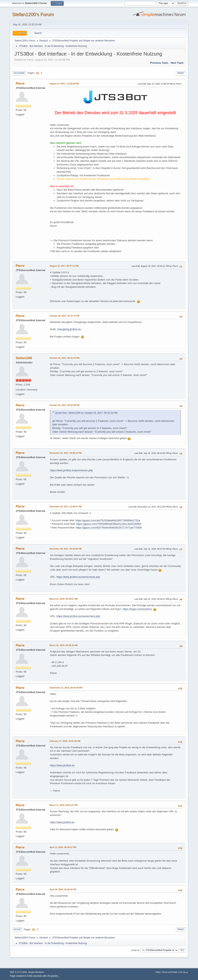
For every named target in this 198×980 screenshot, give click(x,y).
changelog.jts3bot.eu (69, 329)
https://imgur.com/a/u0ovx (137, 609)
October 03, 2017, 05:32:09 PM (64, 405)
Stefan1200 (24, 358)
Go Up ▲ (184, 972)
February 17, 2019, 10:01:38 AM (65, 741)
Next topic (177, 63)
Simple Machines (36, 972)
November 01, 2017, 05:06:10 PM (66, 453)
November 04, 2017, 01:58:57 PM (66, 507)
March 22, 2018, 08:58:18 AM (64, 645)
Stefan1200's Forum (33, 14)
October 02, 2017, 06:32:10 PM (64, 358)
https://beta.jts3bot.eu (62, 765)
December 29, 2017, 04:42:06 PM (65, 549)
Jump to (135, 950)
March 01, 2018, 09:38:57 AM (64, 599)
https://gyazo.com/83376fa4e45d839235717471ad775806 (109, 528)
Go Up (17, 930)
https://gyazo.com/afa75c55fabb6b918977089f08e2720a (108, 520)
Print (181, 73)
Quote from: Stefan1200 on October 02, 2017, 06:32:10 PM (86, 413)
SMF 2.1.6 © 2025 (18, 972)
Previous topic (159, 63)
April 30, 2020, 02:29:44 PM (63, 889)
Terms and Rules (170, 972)
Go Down (19, 73)
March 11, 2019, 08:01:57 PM (64, 805)
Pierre (20, 83)
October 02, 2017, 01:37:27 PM (64, 316)
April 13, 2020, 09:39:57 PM (63, 847)
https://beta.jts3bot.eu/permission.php (71, 470)
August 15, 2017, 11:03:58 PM (64, 84)
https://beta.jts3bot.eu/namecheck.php (78, 577)
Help (158, 972)
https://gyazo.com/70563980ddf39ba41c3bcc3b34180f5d (109, 524)
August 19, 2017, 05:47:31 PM (64, 266)
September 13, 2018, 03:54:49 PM (66, 688)
